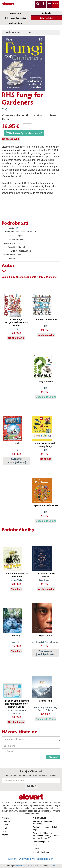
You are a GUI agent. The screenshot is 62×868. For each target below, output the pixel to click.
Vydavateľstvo (16, 13)
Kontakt (36, 849)
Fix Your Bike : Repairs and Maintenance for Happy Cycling (16, 704)
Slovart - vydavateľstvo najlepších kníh (31, 859)
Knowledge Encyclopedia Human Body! (16, 322)
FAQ (4, 832)
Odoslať (53, 757)
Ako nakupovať (39, 818)
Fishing (16, 636)
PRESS (5, 835)
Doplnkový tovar (15, 23)
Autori (4, 828)
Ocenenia (6, 821)
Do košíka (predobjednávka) (24, 133)
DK (4, 110)
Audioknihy (47, 13)
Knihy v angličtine (46, 18)
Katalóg (5, 825)
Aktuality (5, 818)
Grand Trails (46, 701)
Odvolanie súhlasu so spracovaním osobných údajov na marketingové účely (46, 836)
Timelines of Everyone (46, 320)
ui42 (54, 866)
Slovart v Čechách (41, 852)
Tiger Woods (46, 636)
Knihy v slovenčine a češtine (16, 18)
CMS (39, 866)
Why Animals (46, 381)
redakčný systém (22, 866)
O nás (35, 845)
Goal (16, 443)
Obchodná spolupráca (42, 842)
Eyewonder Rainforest (46, 505)
